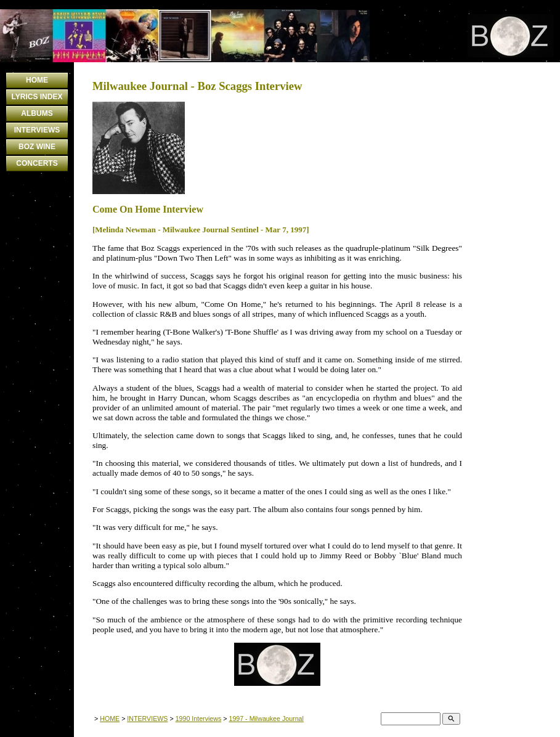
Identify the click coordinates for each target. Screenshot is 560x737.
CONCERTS (37, 163)
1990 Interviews (199, 719)
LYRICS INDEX (37, 97)
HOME (37, 80)
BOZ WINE (37, 147)
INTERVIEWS (37, 130)
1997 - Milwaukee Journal (266, 719)
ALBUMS (37, 113)
